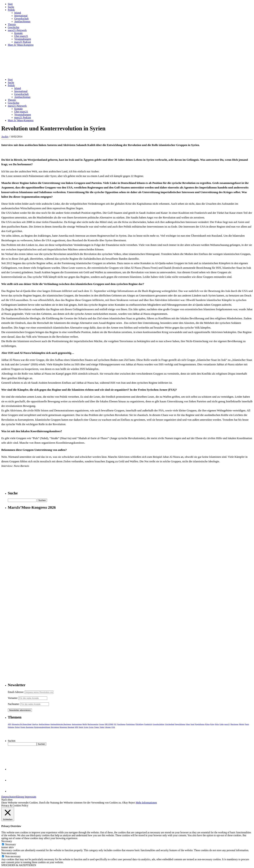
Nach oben (7, 800)
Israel (192, 724)
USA (113, 727)
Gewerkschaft (21, 19)
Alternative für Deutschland (22, 724)
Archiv (5, 137)
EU (115, 724)
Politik (11, 10)
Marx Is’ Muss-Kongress (21, 45)
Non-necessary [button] (9, 853)
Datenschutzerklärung (13, 797)
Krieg (212, 724)
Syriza (91, 727)
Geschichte (14, 27)
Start (10, 4)
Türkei (102, 727)
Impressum (30, 797)
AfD (9, 724)
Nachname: (14, 704)
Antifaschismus (22, 21)
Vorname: (13, 698)
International (21, 16)
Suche (11, 7)
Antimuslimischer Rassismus (61, 724)
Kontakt (18, 33)
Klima (208, 724)
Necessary (11, 844)
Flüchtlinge (139, 724)
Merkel (242, 724)
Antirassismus (77, 724)
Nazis (247, 724)
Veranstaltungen (23, 39)
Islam (188, 724)
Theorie (12, 24)
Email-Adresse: (16, 692)
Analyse (35, 724)
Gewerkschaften (158, 724)
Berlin (85, 724)
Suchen (12, 741)
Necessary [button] (7, 841)
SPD (76, 727)
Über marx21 (21, 36)
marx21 (227, 724)
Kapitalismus (200, 724)
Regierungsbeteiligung (42, 727)
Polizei (17, 727)
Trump (97, 727)
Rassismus (30, 727)
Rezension (63, 727)
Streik (81, 727)
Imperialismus (180, 724)
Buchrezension (93, 724)
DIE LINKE (109, 724)
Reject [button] (132, 803)
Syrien (86, 727)
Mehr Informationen (146, 803)
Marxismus (234, 724)
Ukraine (108, 727)
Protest (23, 727)
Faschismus (121, 724)
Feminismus (131, 724)
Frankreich (148, 724)
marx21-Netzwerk (17, 30)
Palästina (11, 727)
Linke (222, 724)
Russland (71, 727)
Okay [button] (125, 803)
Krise (217, 724)
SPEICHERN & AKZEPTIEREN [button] (19, 865)
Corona (101, 724)
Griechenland (170, 724)
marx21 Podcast (23, 42)
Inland (18, 13)
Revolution (55, 727)
